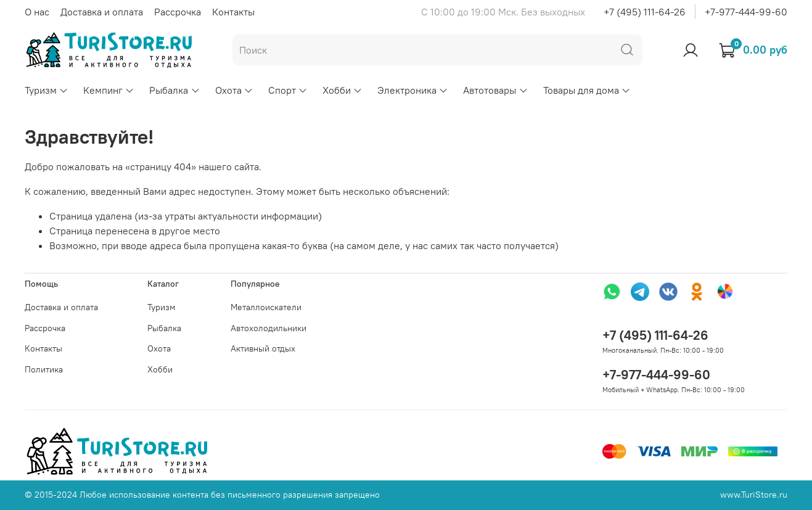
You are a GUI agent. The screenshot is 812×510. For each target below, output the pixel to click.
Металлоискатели (266, 307)
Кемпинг (109, 90)
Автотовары (495, 90)
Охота (234, 90)
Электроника (413, 90)
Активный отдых (263, 348)
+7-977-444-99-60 (746, 12)
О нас (37, 12)
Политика (44, 369)
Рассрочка (178, 12)
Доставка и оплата (102, 12)
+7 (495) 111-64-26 (645, 12)
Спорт (288, 90)
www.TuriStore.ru (754, 495)
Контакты (233, 12)
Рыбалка (174, 90)
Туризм (47, 90)
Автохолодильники (269, 328)
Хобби (342, 90)
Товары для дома (587, 90)
